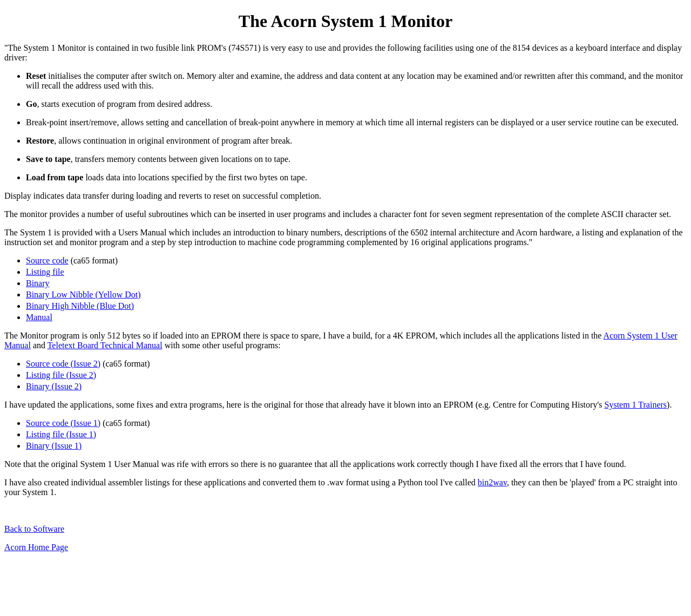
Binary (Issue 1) (54, 446)
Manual (39, 317)
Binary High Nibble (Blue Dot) (80, 306)
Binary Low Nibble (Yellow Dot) (83, 295)
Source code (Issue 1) (63, 423)
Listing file (45, 272)
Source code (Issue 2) (63, 364)
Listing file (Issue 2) (61, 375)
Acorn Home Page (36, 547)
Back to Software (34, 529)
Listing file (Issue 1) (61, 434)
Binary (38, 283)
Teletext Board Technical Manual (105, 345)
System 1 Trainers (636, 405)
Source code (47, 260)
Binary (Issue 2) (54, 386)
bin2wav (492, 482)
